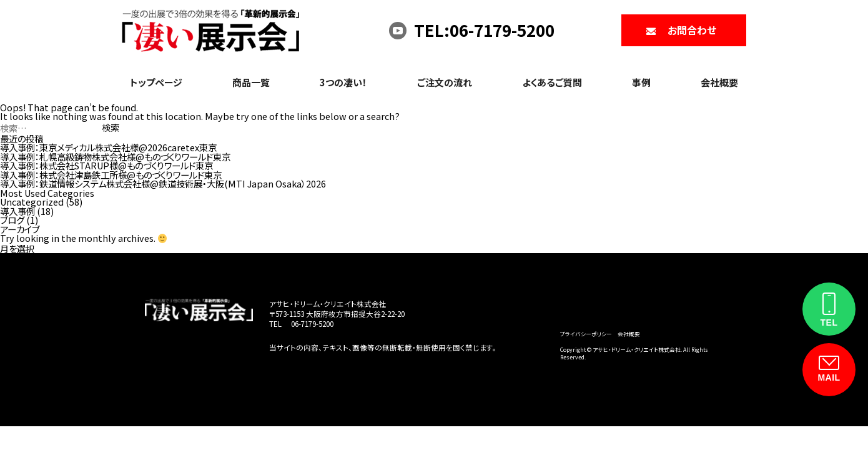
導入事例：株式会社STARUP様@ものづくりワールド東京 (106, 165)
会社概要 (719, 82)
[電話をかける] (829, 309)
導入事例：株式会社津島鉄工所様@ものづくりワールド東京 (111, 175)
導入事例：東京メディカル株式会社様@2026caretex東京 (108, 147)
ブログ (12, 220)
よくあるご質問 (552, 82)
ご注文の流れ (445, 82)
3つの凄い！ (343, 82)
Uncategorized (32, 202)
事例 (641, 82)
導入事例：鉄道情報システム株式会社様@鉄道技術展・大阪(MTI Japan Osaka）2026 (163, 183)
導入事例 (17, 211)
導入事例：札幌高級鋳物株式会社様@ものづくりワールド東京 (115, 157)
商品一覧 (251, 82)
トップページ (156, 82)
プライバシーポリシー (586, 334)
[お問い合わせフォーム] (829, 370)
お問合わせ (692, 30)
